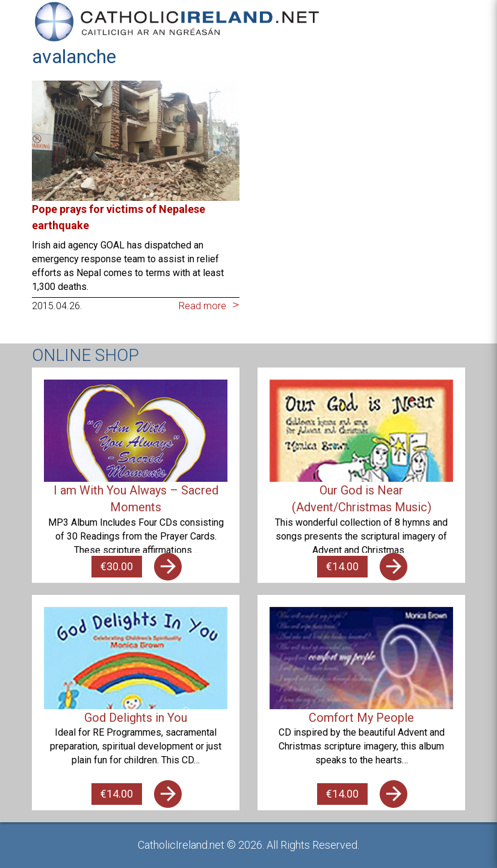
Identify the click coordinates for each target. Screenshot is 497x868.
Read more (202, 306)
